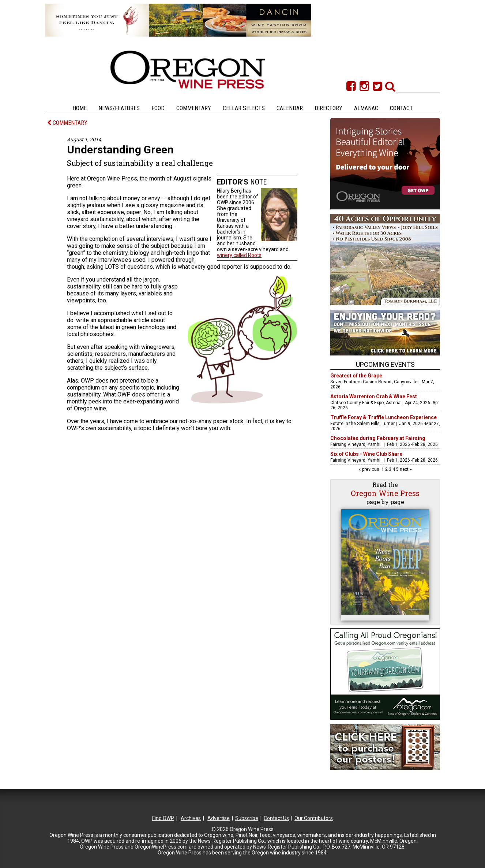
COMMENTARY (67, 123)
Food (158, 108)
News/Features (119, 108)
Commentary (194, 108)
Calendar (290, 108)
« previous (370, 469)
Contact (401, 108)
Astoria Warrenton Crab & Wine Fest (374, 396)
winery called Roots (239, 255)
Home (80, 108)
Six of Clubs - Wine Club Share (366, 454)
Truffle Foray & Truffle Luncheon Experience (384, 417)
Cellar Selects (244, 108)
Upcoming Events (385, 364)
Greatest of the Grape (356, 376)
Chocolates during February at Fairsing (378, 438)
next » (405, 469)
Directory (328, 108)
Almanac (366, 108)
